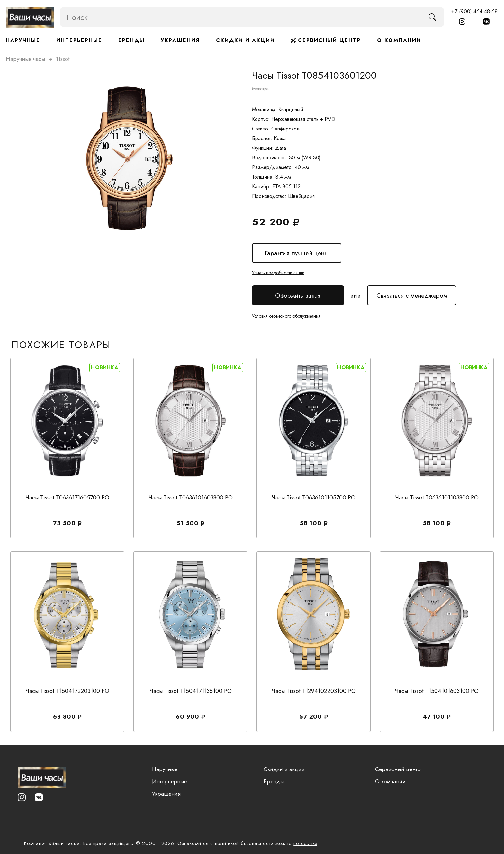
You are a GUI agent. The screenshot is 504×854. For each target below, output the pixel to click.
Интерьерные (79, 40)
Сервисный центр (326, 40)
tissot (63, 59)
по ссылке (305, 843)
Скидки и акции (245, 40)
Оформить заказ (298, 296)
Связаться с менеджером (412, 293)
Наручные (23, 40)
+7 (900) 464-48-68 (474, 11)
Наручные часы (25, 59)
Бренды (131, 40)
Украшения (180, 40)
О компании (399, 40)
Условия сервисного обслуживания (286, 315)
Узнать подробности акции (278, 273)
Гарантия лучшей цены (296, 253)
